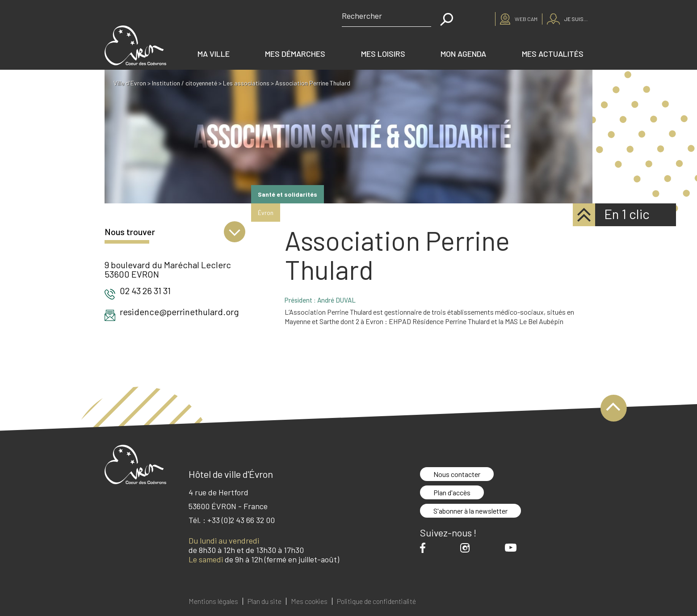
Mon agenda (463, 54)
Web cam (526, 19)
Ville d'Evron (130, 83)
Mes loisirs (383, 54)
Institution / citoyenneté (185, 83)
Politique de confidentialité (376, 601)
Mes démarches (295, 54)
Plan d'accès (452, 492)
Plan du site (265, 601)
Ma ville (214, 54)
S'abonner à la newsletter (470, 511)
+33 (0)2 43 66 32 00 (241, 520)
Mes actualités (553, 54)
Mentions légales (213, 601)
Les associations (246, 83)
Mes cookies (309, 601)
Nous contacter (457, 474)
